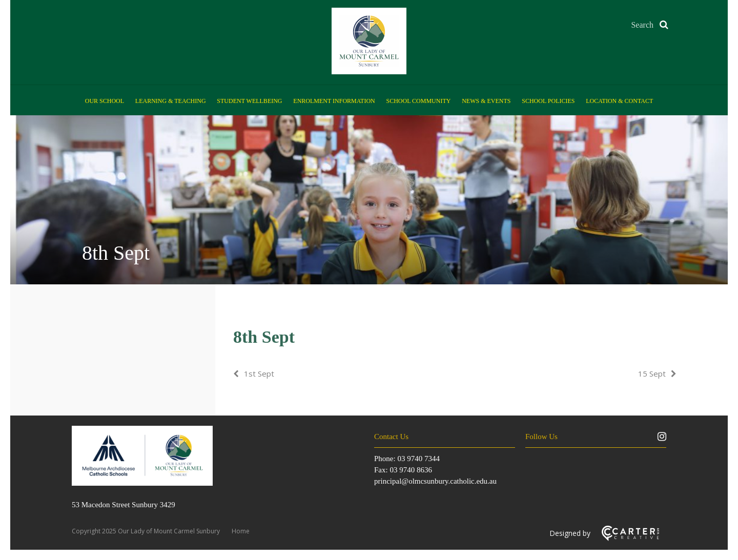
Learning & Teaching (171, 101)
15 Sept (652, 374)
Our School (105, 101)
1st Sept (259, 374)
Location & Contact (619, 101)
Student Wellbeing (249, 101)
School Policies (548, 101)
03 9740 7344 (418, 459)
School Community (419, 101)
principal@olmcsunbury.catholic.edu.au (435, 481)
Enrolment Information (334, 101)
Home (241, 531)
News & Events (486, 101)
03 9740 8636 (411, 470)
